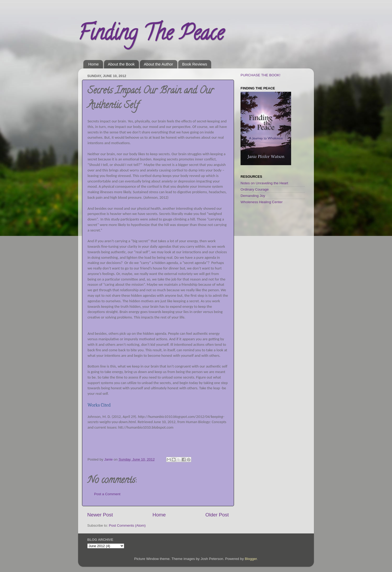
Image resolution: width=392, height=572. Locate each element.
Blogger (251, 559)
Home (94, 64)
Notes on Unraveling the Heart (264, 183)
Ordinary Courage (255, 189)
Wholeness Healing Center (262, 202)
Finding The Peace (151, 35)
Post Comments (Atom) (127, 525)
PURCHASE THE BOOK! (260, 75)
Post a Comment (107, 494)
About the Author (159, 64)
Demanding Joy (253, 196)
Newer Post (100, 515)
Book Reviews (195, 64)
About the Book (121, 64)
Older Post (217, 515)
